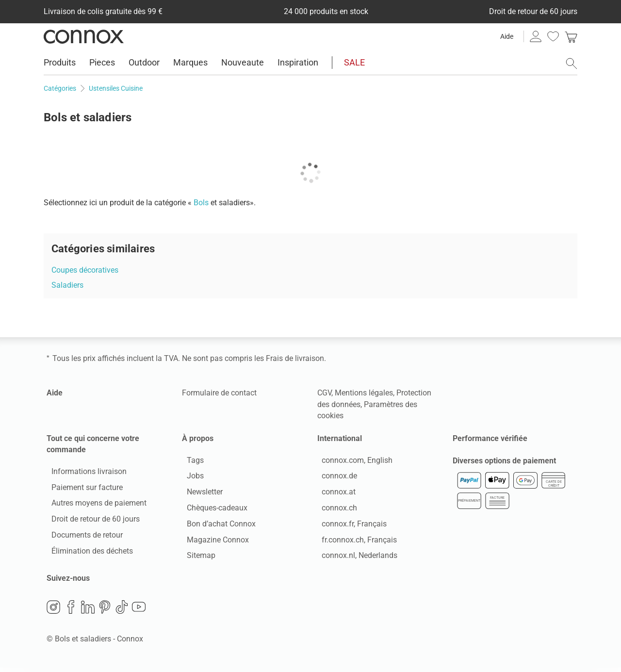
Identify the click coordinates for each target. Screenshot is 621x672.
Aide (507, 36)
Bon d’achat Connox (216, 526)
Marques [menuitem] (190, 62)
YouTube (139, 611)
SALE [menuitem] (354, 62)
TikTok (122, 611)
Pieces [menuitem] (102, 62)
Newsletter (200, 494)
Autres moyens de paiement (94, 505)
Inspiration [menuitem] (298, 62)
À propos (198, 438)
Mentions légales (364, 393)
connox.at (334, 494)
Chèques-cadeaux (212, 510)
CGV (324, 393)
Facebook (71, 611)
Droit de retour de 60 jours (91, 521)
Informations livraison (84, 473)
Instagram (53, 611)
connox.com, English (353, 462)
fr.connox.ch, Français (355, 542)
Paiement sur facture (82, 489)
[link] (571, 36)
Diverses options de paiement (504, 465)
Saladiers (67, 285)
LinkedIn (88, 611)
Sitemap (196, 558)
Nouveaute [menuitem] (243, 62)
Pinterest (105, 611)
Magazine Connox (213, 542)
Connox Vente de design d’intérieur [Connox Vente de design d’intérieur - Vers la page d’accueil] (84, 36)
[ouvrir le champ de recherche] (572, 64)
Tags (190, 462)
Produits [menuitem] (60, 62)
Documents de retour (82, 537)
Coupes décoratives (85, 270)
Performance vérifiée (490, 438)
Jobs (190, 478)
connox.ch (335, 510)
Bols (201, 203)
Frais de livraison (295, 358)
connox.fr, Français (350, 526)
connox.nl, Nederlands (355, 558)
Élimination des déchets (87, 553)
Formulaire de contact (219, 393)
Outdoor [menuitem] (144, 62)
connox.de (335, 478)
